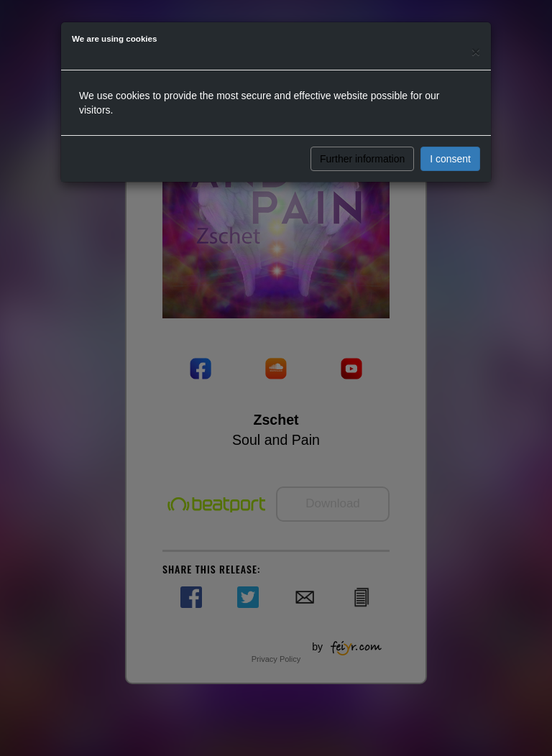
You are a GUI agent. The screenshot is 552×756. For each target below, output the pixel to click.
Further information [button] (362, 159)
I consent (450, 159)
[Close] (476, 51)
